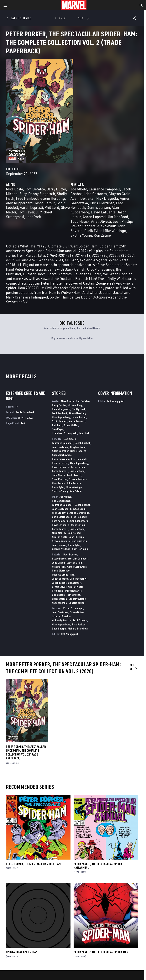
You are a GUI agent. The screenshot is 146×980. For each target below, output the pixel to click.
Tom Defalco (35, 189)
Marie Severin (79, 541)
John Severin (74, 483)
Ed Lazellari (75, 583)
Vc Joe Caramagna (73, 608)
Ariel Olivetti (101, 221)
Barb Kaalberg (60, 521)
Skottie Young (81, 235)
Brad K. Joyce (80, 620)
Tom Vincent (73, 595)
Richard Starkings (78, 628)
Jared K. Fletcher (61, 616)
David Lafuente (103, 212)
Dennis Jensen (98, 207)
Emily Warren (59, 599)
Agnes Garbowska (62, 455)
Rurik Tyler (93, 231)
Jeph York (33, 217)
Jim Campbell (81, 558)
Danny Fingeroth (42, 194)
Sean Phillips (123, 221)
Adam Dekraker (83, 198)
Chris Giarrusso (102, 203)
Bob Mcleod (74, 533)
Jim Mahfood (118, 217)
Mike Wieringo (115, 231)
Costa (9, 763)
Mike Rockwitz (73, 591)
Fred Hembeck (27, 198)
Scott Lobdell (60, 421)
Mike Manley (59, 533)
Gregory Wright (77, 599)
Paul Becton (70, 554)
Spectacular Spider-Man (22, 952)
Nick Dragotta (107, 198)
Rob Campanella (61, 501)
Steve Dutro (77, 612)
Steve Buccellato (62, 558)
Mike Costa (15, 189)
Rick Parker (78, 624)
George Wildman (61, 549)
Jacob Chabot (83, 443)
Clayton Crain (120, 194)
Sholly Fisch (79, 409)
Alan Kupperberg (19, 203)
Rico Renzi (58, 591)
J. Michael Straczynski (65, 433)
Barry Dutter (56, 189)
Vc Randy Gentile (61, 620)
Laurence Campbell (104, 189)
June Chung (58, 562)
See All (134, 667)
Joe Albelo (79, 189)
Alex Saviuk (107, 226)
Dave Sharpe (59, 628)
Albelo (16, 763)
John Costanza (95, 194)
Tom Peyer (26, 212)
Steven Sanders (83, 226)
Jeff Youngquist (69, 634)
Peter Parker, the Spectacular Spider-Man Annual (98, 866)
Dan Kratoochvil (79, 579)
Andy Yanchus (59, 603)
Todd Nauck (80, 221)
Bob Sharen (58, 595)
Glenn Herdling (53, 198)
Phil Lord (52, 207)
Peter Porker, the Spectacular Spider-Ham (33, 864)
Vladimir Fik (59, 567)
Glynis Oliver (59, 587)
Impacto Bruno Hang (63, 574)
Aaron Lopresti (31, 207)
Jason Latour (45, 203)
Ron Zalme (102, 235)
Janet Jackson (60, 579)
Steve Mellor (71, 425)
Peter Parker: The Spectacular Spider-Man (101, 952)
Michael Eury (16, 194)
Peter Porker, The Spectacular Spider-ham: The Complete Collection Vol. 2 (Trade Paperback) (26, 752)
